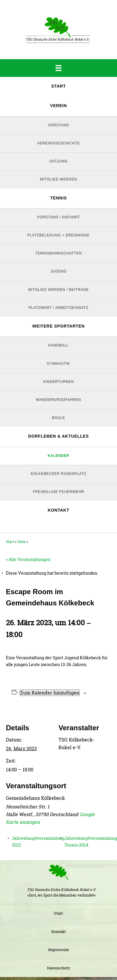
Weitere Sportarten (58, 326)
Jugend (58, 271)
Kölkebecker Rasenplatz (58, 474)
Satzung (58, 161)
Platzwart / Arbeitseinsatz (58, 308)
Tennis (58, 198)
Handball (58, 345)
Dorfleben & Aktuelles (58, 436)
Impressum (58, 950)
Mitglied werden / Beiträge (59, 290)
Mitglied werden (58, 179)
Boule (59, 418)
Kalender (58, 456)
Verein (59, 106)
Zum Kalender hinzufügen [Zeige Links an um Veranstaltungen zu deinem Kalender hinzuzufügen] (50, 693)
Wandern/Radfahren (59, 400)
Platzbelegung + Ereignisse (59, 235)
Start (58, 86)
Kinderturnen (59, 382)
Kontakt (59, 510)
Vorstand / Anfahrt (58, 217)
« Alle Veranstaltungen (28, 559)
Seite (21, 541)
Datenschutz (58, 968)
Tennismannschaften (58, 253)
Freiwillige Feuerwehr (58, 492)
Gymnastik (58, 364)
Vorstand (58, 125)
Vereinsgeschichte (59, 143)
